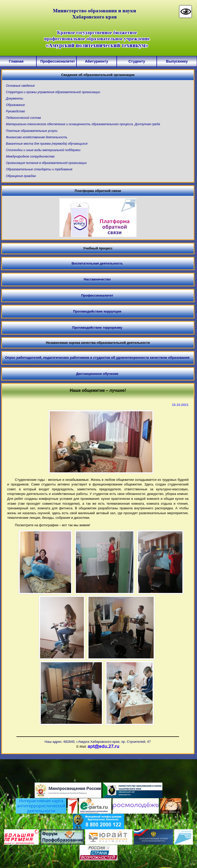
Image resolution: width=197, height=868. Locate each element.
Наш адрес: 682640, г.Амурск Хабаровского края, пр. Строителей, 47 (98, 742)
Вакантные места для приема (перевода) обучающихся (47, 144)
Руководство (15, 111)
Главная (16, 61)
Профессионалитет (57, 61)
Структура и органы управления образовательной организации (53, 92)
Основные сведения (20, 86)
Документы (14, 99)
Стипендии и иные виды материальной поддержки (43, 150)
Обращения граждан (21, 176)
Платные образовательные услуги (32, 131)
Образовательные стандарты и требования (39, 169)
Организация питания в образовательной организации (46, 163)
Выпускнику (177, 61)
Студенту (137, 61)
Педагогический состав (23, 118)
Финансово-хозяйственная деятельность (37, 137)
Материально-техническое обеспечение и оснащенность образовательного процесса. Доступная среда (83, 124)
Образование (15, 105)
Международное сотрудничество (30, 157)
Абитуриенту (96, 61)
